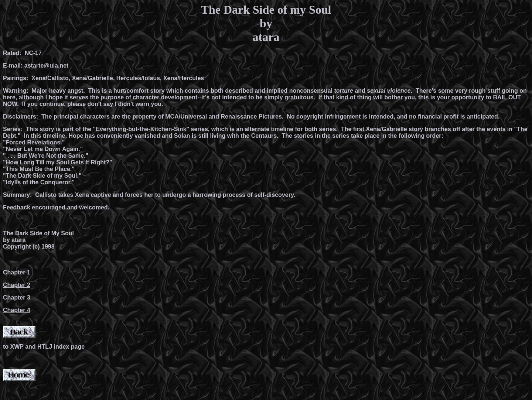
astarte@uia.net (47, 66)
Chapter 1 (17, 272)
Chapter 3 (17, 298)
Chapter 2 (17, 285)
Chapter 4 (17, 310)
